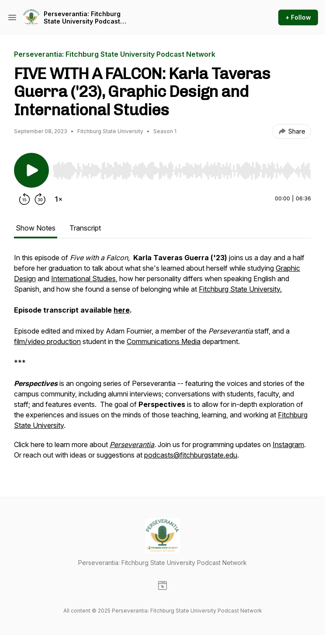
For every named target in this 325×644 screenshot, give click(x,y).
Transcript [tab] (85, 228)
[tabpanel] (162, 361)
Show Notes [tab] (36, 228)
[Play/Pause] (31, 170)
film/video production (47, 341)
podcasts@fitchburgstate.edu (191, 455)
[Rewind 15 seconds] (24, 199)
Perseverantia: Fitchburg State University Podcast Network (82, 18)
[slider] (182, 171)
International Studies (83, 279)
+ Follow (298, 17)
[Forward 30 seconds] (40, 199)
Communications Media (164, 341)
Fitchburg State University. (240, 289)
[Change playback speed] (59, 199)
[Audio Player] (182, 168)
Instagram (288, 444)
